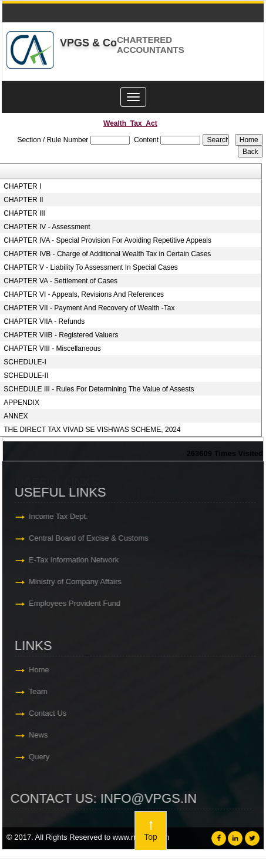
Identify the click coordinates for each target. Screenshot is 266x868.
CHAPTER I (22, 186)
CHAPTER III (24, 213)
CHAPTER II (23, 200)
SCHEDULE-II (26, 376)
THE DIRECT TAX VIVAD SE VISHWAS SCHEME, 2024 (92, 430)
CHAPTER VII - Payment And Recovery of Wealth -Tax (89, 308)
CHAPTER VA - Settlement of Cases (60, 281)
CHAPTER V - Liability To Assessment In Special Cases (91, 267)
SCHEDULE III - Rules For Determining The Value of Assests (99, 389)
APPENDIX (21, 403)
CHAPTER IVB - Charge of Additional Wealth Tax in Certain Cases (107, 254)
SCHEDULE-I (25, 362)
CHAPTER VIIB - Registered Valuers (61, 335)
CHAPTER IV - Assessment (47, 227)
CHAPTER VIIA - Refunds (44, 321)
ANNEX (16, 416)
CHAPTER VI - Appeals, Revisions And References (84, 294)
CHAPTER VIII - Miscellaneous (52, 348)
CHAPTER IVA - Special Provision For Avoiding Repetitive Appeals (107, 240)
